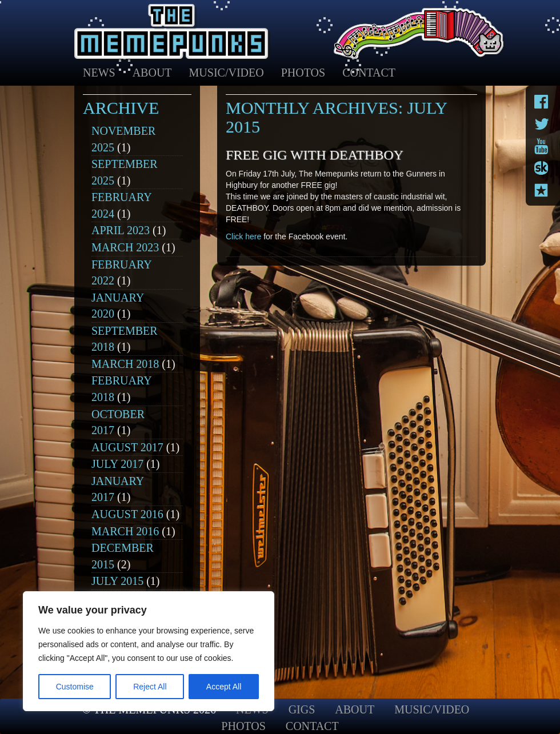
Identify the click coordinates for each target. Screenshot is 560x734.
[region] (149, 651)
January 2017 (118, 489)
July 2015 (117, 581)
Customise (75, 687)
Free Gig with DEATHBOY (315, 155)
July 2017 (117, 464)
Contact (369, 72)
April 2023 (121, 230)
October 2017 (118, 422)
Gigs (302, 709)
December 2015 (123, 556)
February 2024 (121, 205)
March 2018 (125, 364)
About (152, 72)
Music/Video (227, 72)
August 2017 (127, 447)
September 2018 (125, 339)
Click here (243, 236)
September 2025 (125, 172)
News (99, 72)
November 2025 (123, 139)
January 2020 (118, 306)
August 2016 (127, 514)
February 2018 (121, 389)
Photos (303, 72)
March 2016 (125, 531)
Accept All (224, 687)
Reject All (150, 687)
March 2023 (125, 247)
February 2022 (121, 273)
